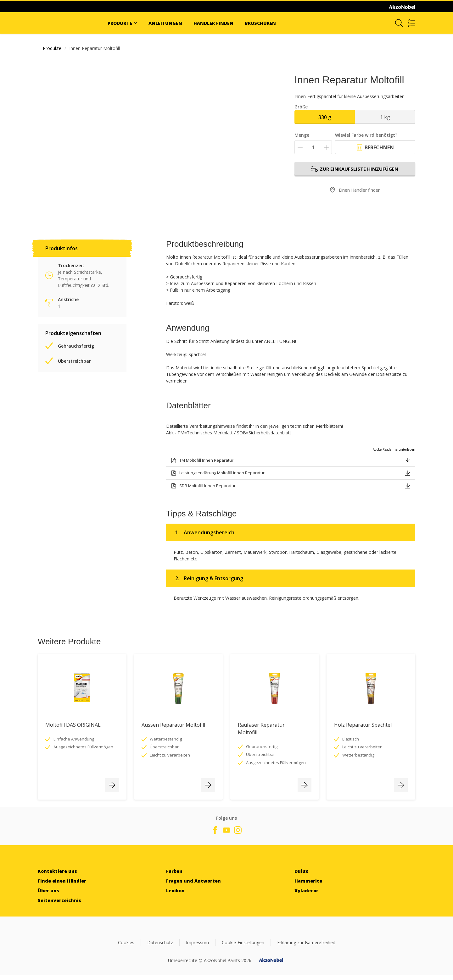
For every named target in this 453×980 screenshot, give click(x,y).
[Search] (399, 23)
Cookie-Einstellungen (243, 942)
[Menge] (313, 147)
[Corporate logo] (402, 7)
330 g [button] (325, 117)
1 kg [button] (385, 117)
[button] (408, 460)
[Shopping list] (411, 23)
